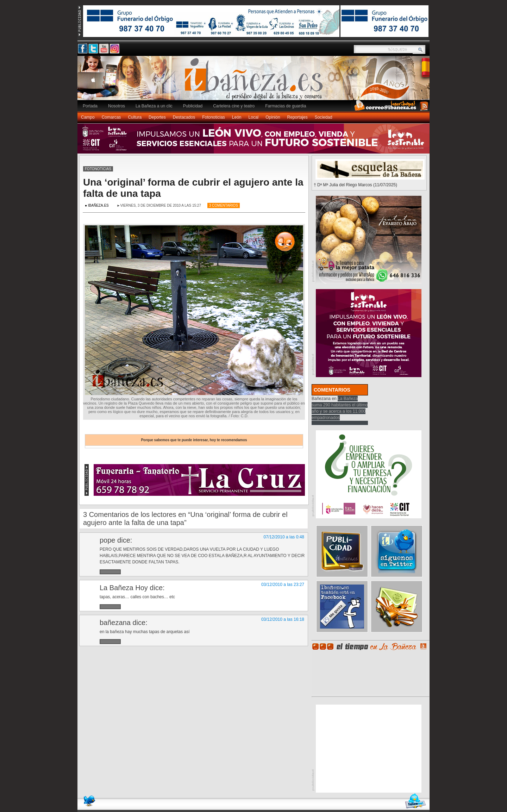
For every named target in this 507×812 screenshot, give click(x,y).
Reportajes (298, 117)
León (237, 117)
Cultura (135, 117)
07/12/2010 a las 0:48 (284, 537)
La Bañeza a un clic (154, 106)
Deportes (157, 117)
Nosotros (117, 106)
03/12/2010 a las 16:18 (283, 619)
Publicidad (193, 106)
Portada (90, 106)
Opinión (273, 117)
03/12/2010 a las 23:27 (283, 585)
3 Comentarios (224, 205)
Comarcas (111, 117)
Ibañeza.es (255, 82)
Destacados (184, 117)
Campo (88, 117)
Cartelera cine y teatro (234, 106)
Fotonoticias (214, 117)
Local (254, 117)
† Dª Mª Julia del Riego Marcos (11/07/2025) (355, 185)
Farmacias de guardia (286, 106)
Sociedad (324, 117)
